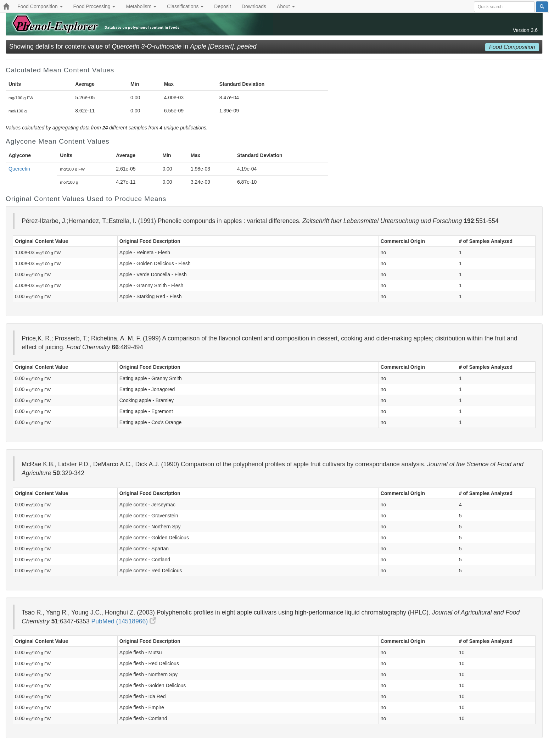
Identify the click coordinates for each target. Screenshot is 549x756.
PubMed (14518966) (124, 621)
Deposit (222, 6)
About (286, 6)
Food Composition (40, 6)
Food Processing (94, 6)
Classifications (185, 6)
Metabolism (141, 6)
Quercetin (19, 169)
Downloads (254, 6)
